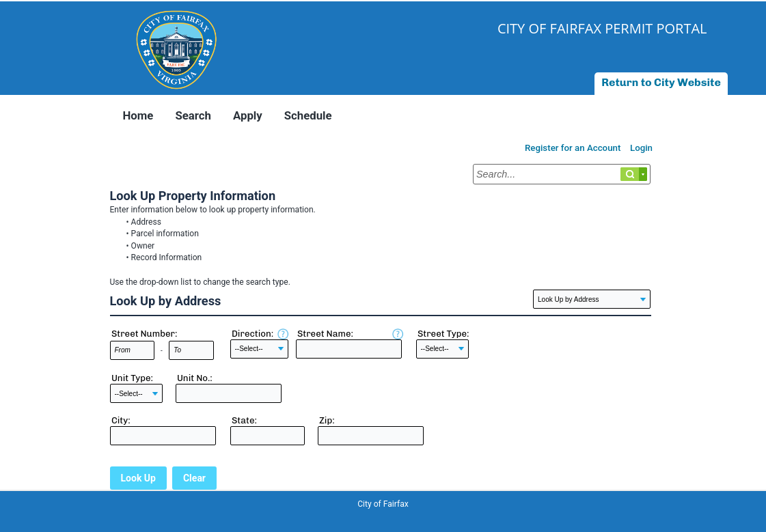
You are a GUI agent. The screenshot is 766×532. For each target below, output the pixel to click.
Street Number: (145, 334)
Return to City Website (661, 82)
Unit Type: (132, 378)
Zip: (327, 420)
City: (121, 420)
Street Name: (325, 334)
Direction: (252, 334)
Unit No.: (195, 378)
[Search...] (562, 174)
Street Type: (443, 334)
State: (244, 420)
